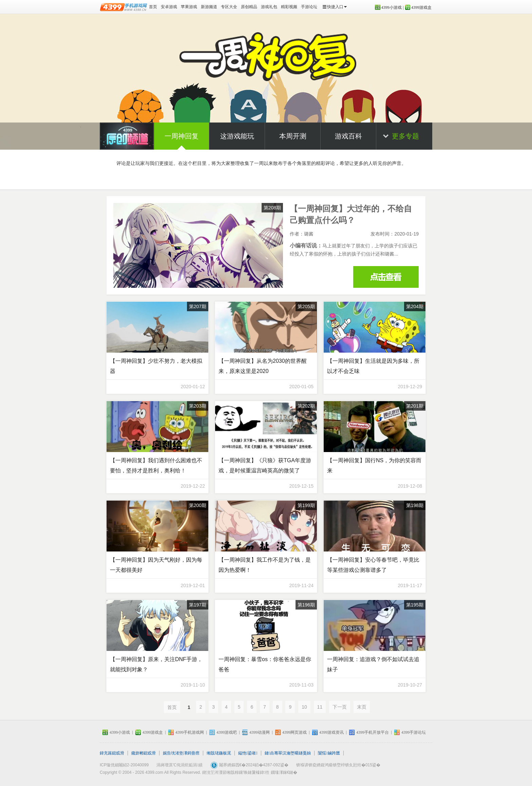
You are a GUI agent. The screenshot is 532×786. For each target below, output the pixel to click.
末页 (362, 707)
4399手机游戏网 (190, 732)
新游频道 (209, 7)
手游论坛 (309, 7)
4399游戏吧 (227, 732)
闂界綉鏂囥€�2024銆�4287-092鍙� (254, 765)
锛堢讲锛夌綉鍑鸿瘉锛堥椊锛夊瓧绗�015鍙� (338, 765)
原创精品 (249, 7)
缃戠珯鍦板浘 (219, 753)
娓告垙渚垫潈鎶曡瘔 (181, 753)
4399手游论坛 (414, 732)
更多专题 (405, 136)
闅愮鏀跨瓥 (329, 753)
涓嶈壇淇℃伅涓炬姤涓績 (179, 765)
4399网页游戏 (294, 732)
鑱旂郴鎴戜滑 (144, 753)
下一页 (340, 707)
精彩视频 (289, 7)
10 (304, 707)
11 (320, 707)
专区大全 (229, 7)
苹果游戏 (189, 7)
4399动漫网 (260, 732)
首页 (153, 7)
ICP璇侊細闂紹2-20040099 (124, 765)
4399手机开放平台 (373, 732)
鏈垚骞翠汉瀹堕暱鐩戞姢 (288, 753)
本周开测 (293, 136)
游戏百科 (348, 136)
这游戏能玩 (237, 136)
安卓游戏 (169, 7)
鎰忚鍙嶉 (248, 753)
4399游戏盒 (421, 7)
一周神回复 (182, 136)
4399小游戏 (392, 7)
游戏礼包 (269, 7)
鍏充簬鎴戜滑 (112, 753)
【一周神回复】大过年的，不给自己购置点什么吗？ (386, 277)
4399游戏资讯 (331, 732)
